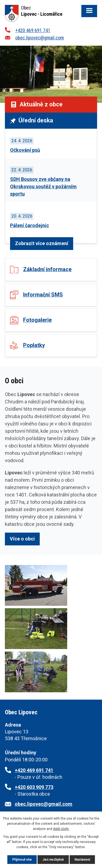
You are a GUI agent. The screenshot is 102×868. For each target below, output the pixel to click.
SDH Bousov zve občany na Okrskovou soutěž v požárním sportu (43, 186)
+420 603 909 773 (34, 787)
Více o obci (22, 539)
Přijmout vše (22, 860)
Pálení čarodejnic (30, 225)
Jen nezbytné (53, 860)
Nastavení (82, 860)
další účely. (61, 829)
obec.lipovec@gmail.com (40, 38)
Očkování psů (25, 150)
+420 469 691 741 (33, 30)
